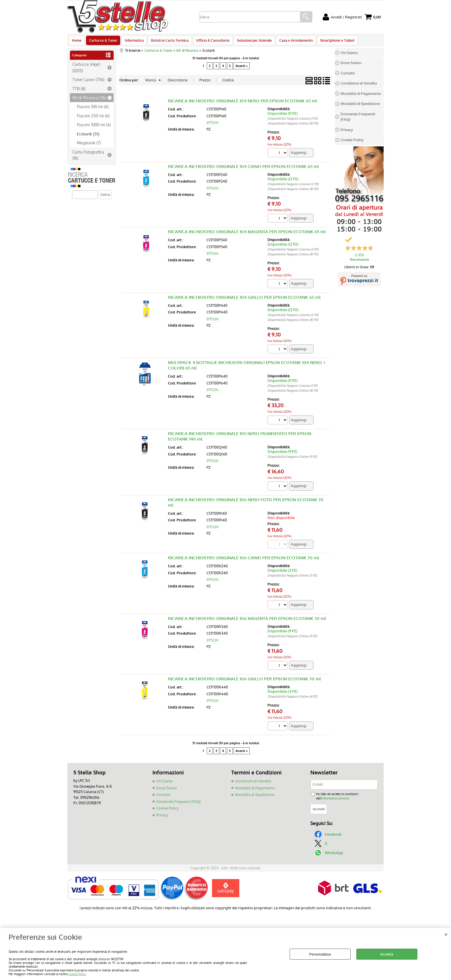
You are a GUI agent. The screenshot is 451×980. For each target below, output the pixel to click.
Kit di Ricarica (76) (89, 99)
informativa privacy (335, 800)
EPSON (213, 124)
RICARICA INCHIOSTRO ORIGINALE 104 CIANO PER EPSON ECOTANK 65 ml (243, 168)
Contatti (163, 797)
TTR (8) (79, 90)
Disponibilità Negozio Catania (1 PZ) (293, 120)
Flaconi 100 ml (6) (93, 108)
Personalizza (320, 954)
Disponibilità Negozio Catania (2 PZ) (293, 186)
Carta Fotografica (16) (88, 156)
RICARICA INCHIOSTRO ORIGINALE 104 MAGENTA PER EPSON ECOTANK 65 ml (247, 233)
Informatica (133, 41)
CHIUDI (446, 934)
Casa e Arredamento (293, 41)
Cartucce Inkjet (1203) (86, 69)
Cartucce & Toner (103, 41)
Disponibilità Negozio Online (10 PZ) (293, 125)
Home (77, 41)
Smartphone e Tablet (334, 41)
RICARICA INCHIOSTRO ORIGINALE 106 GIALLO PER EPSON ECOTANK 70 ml (244, 681)
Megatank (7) (89, 144)
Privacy (162, 817)
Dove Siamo (167, 790)
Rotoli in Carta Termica (168, 41)
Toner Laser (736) (88, 81)
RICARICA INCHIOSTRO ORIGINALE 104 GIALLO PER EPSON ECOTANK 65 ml (244, 299)
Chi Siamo (165, 783)
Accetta (387, 954)
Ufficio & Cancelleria (211, 41)
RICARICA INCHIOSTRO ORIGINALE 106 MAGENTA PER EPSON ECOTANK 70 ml (247, 620)
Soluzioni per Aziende (252, 41)
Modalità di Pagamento (255, 790)
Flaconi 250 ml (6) (93, 117)
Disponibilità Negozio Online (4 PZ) (292, 698)
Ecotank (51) (88, 135)
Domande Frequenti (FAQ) (178, 803)
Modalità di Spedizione (255, 797)
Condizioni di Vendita (253, 783)
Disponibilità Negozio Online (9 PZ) (292, 458)
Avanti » (242, 67)
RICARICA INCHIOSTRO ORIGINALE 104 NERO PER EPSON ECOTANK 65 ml (243, 103)
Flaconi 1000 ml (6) (94, 126)
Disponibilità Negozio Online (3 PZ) (292, 577)
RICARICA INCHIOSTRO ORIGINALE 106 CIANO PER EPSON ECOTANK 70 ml (244, 560)
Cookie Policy (77, 974)
